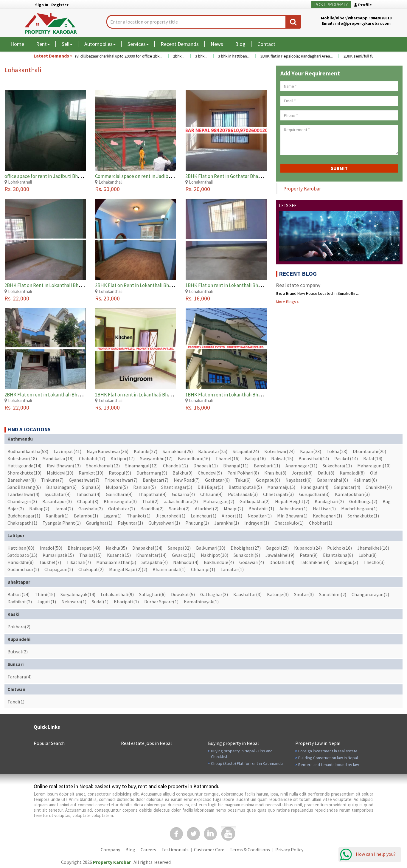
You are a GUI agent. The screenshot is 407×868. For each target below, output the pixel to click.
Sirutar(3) (304, 594)
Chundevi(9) (210, 473)
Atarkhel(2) (207, 509)
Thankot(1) (139, 516)
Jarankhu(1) (227, 523)
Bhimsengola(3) (120, 501)
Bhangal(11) (236, 466)
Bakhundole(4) (219, 562)
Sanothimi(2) (333, 594)
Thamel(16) (227, 458)
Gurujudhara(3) (314, 494)
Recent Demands (180, 44)
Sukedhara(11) (337, 466)
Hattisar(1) (324, 509)
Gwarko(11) (184, 555)
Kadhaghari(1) (327, 516)
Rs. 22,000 (17, 298)
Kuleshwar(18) (22, 458)
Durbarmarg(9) (152, 473)
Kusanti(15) (119, 555)
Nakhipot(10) (215, 555)
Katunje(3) (278, 594)
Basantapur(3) (57, 501)
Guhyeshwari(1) (164, 523)
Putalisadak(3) (243, 494)
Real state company (298, 285)
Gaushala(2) (91, 509)
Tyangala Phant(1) (62, 523)
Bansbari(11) (267, 466)
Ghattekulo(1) (289, 523)
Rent (43, 44)
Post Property (331, 4)
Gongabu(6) (268, 480)
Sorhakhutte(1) (363, 516)
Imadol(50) (51, 548)
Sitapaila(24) (246, 451)
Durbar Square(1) (161, 602)
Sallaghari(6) (152, 594)
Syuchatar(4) (58, 494)
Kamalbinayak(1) (201, 602)
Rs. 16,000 (198, 298)
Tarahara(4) (20, 677)
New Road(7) (187, 480)
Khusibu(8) (275, 473)
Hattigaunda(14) (24, 466)
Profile (363, 5)
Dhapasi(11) (206, 466)
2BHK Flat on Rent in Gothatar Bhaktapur (229, 176)
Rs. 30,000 (17, 189)
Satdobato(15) (22, 555)
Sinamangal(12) (141, 466)
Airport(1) (232, 516)
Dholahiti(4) (282, 562)
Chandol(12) (175, 466)
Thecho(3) (374, 562)
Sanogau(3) (347, 562)
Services (138, 44)
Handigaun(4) (314, 487)
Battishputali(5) (245, 487)
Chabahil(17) (92, 458)
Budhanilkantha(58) (28, 451)
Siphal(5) (91, 487)
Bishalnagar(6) (61, 487)
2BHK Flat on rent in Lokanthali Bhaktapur (49, 395)
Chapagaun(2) (59, 569)
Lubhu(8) (368, 555)
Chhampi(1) (203, 569)
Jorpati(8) (302, 473)
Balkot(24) (18, 594)
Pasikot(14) (346, 458)
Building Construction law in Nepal (328, 758)
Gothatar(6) (217, 480)
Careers (148, 850)
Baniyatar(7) (156, 480)
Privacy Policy (289, 850)
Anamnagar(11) (301, 466)
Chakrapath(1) (22, 523)
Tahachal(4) (88, 494)
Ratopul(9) (120, 473)
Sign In (42, 5)
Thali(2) (150, 501)
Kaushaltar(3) (247, 594)
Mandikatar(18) (58, 458)
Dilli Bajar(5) (210, 487)
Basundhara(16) (194, 458)
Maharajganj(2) (219, 501)
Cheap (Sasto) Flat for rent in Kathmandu (247, 763)
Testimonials (175, 850)
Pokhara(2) (19, 627)
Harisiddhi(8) (21, 562)
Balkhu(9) (182, 473)
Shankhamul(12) (103, 466)
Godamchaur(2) (23, 569)
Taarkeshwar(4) (23, 494)
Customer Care (209, 850)
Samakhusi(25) (178, 451)
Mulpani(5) (117, 487)
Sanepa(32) (179, 548)
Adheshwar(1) (293, 509)
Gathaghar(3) (214, 594)
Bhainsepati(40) (84, 548)
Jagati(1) (47, 602)
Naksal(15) (282, 458)
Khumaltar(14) (151, 555)
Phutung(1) (197, 523)
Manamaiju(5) (281, 487)
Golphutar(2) (122, 509)
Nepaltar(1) (260, 516)
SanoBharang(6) (24, 487)
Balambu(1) (86, 516)
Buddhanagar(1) (24, 516)
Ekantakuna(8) (338, 555)
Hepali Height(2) (292, 501)
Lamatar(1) (232, 569)
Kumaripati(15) (58, 555)
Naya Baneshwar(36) (108, 451)
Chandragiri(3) (22, 501)
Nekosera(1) (74, 602)
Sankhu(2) (179, 509)
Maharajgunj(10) (374, 466)
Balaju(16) (255, 458)
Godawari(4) (252, 562)
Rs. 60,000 (107, 189)
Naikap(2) (39, 509)
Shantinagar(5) (177, 487)
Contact (266, 44)
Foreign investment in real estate (328, 751)
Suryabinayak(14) (78, 594)
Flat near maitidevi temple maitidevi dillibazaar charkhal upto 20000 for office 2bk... (95, 56)
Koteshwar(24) (279, 451)
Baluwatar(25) (213, 451)
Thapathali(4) (152, 494)
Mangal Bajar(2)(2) (128, 569)
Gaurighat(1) (99, 523)
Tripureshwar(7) (121, 480)
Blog (240, 44)
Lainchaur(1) (203, 516)
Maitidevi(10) (60, 473)
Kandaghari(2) (329, 501)
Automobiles (100, 44)
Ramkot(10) (91, 473)
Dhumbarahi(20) (369, 451)
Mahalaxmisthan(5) (116, 562)
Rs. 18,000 (198, 407)
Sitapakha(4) (155, 562)
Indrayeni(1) (257, 523)
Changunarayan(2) (370, 594)
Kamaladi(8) (352, 473)
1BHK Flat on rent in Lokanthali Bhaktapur (230, 285)
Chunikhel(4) (379, 487)
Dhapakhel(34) (147, 548)
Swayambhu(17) (156, 458)
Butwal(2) (18, 652)
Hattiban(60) (21, 548)
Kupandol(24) (308, 548)
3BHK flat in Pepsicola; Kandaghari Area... (303, 56)
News (217, 44)
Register (60, 5)
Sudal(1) (100, 602)
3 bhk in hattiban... (240, 56)
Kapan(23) (311, 451)
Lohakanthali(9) (117, 594)
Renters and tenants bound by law (329, 765)
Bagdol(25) (277, 548)
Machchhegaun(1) (359, 509)
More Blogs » (287, 302)
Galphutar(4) (347, 487)
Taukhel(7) (50, 562)
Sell (67, 44)
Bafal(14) (373, 458)
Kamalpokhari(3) (352, 494)
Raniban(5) (145, 487)
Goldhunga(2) (363, 501)
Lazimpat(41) (67, 451)
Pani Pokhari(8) (243, 473)
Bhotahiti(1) (261, 509)
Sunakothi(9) (247, 555)
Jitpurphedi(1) (171, 516)
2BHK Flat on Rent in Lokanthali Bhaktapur (50, 285)
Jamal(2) (64, 509)
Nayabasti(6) (299, 480)
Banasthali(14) (314, 458)
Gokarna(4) (183, 494)
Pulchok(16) (340, 548)
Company (110, 850)
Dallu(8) (326, 473)
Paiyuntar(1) (130, 523)
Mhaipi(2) (233, 509)
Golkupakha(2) (255, 501)
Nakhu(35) (116, 548)
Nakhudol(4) (186, 562)
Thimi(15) (45, 594)
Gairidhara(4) (119, 494)
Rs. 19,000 (107, 407)
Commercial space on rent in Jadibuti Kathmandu (148, 176)
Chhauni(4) (211, 494)
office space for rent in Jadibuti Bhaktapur (50, 176)
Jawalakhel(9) (280, 555)
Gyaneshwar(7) (84, 480)
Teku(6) (243, 480)
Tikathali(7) (79, 562)
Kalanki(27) (146, 451)
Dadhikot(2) (20, 602)
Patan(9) (309, 555)
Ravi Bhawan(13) (64, 466)
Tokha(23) (337, 451)
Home (17, 44)
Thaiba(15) (90, 555)
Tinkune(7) (52, 480)
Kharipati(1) (126, 602)
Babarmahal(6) (333, 480)
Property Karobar (302, 189)
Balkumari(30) (211, 548)
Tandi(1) (16, 702)
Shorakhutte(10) (24, 473)
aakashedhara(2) (181, 501)
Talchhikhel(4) (315, 562)
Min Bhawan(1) (292, 516)
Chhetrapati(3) (278, 494)
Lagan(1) (112, 516)
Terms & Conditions (250, 850)
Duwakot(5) (183, 594)
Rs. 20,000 (198, 189)
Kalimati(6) (365, 480)
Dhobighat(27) (246, 548)
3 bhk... (207, 56)
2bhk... (185, 56)
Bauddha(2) (152, 509)
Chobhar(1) (321, 523)
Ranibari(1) (57, 516)
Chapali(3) (88, 501)
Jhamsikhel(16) (373, 548)
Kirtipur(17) (123, 458)
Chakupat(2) (91, 569)
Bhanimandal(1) (169, 569)
